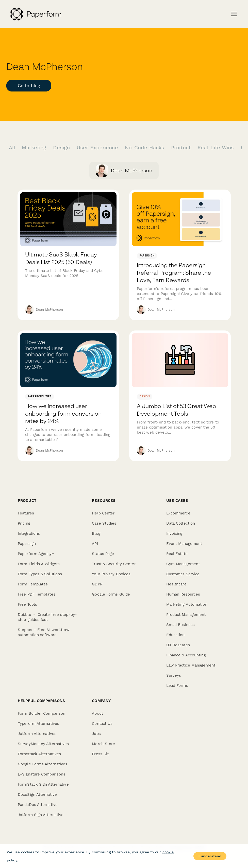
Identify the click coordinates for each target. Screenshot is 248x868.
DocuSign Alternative (37, 795)
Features (26, 513)
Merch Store (103, 744)
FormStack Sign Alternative (43, 784)
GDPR (97, 584)
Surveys (174, 675)
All (13, 147)
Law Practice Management (191, 665)
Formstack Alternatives (39, 754)
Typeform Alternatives (38, 724)
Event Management (184, 544)
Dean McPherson (49, 310)
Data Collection (181, 523)
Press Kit (100, 754)
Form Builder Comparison (42, 713)
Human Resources (183, 594)
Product (182, 147)
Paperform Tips (40, 396)
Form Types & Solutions (40, 574)
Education (176, 635)
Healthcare (176, 584)
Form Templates (33, 584)
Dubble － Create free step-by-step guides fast (47, 617)
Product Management (186, 615)
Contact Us (102, 724)
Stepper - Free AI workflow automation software (44, 632)
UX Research (178, 645)
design (145, 396)
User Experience (98, 147)
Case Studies (104, 523)
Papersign (147, 256)
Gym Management (183, 564)
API (95, 544)
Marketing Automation (187, 604)
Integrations (29, 533)
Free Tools (27, 604)
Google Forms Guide (111, 594)
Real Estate (177, 554)
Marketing (35, 147)
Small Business (180, 625)
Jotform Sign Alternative (41, 815)
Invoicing (174, 533)
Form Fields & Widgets (39, 564)
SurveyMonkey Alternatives (43, 744)
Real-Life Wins (217, 147)
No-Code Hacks (145, 147)
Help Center (103, 513)
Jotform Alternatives (37, 734)
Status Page (103, 554)
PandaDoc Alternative (38, 805)
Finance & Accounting (186, 655)
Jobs (96, 734)
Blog (96, 533)
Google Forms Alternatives (43, 764)
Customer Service (183, 574)
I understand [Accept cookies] (210, 856)
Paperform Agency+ (36, 554)
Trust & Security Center (114, 564)
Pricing (24, 523)
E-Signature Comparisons (42, 774)
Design (62, 147)
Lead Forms (177, 686)
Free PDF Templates (37, 594)
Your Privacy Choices (111, 574)
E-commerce (178, 513)
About (97, 713)
